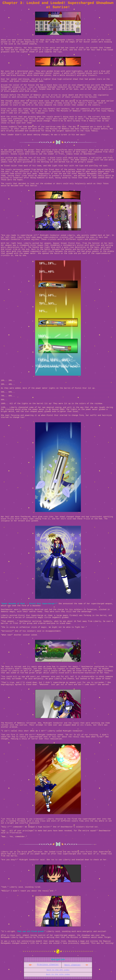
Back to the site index (58, 974)
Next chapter (72, 965)
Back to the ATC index (58, 970)
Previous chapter (48, 965)
